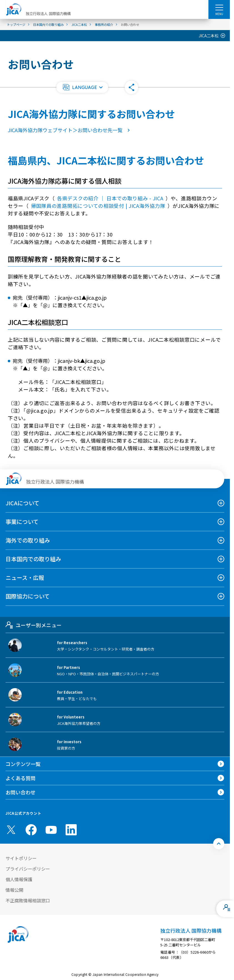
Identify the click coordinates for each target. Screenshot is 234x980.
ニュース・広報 (25, 578)
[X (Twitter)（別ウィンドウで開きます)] (11, 830)
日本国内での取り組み (33, 559)
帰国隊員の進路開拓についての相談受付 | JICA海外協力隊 (98, 206)
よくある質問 (21, 778)
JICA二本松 (209, 36)
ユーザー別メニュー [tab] (33, 625)
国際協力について (28, 596)
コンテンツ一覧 (23, 764)
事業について (22, 522)
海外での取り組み (28, 540)
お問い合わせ (21, 792)
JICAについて (23, 503)
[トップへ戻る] (219, 844)
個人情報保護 (19, 879)
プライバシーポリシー (28, 869)
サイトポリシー (21, 858)
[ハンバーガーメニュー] (219, 7)
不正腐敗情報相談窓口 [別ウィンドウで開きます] (28, 900)
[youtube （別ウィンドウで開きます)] (51, 830)
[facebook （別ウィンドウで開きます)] (31, 830)
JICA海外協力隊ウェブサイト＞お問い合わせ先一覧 (70, 130)
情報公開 (14, 890)
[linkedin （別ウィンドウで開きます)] (71, 830)
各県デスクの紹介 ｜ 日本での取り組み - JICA (110, 198)
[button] (82, 87)
